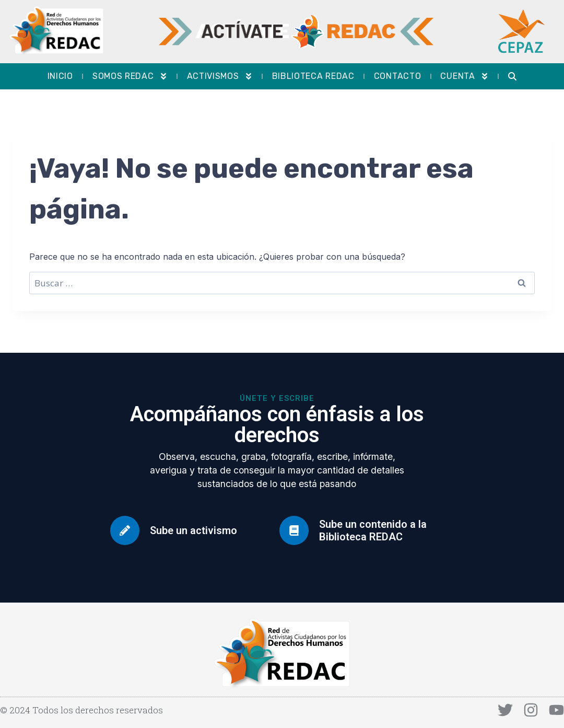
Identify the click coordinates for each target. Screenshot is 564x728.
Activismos (220, 76)
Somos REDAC (130, 76)
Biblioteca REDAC (313, 76)
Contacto (398, 76)
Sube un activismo (193, 530)
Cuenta (464, 76)
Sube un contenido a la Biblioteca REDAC (373, 530)
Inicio (60, 76)
